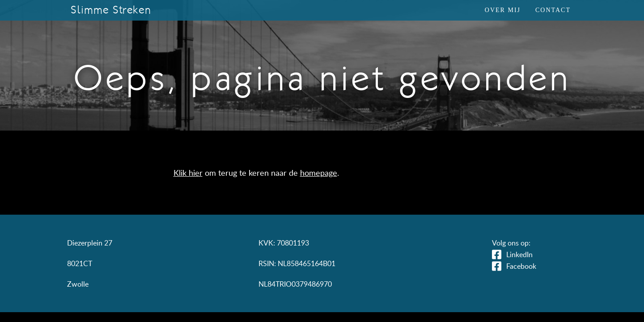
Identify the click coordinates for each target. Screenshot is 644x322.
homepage (319, 173)
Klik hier (188, 173)
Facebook (521, 266)
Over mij (503, 10)
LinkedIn (519, 254)
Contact (553, 10)
